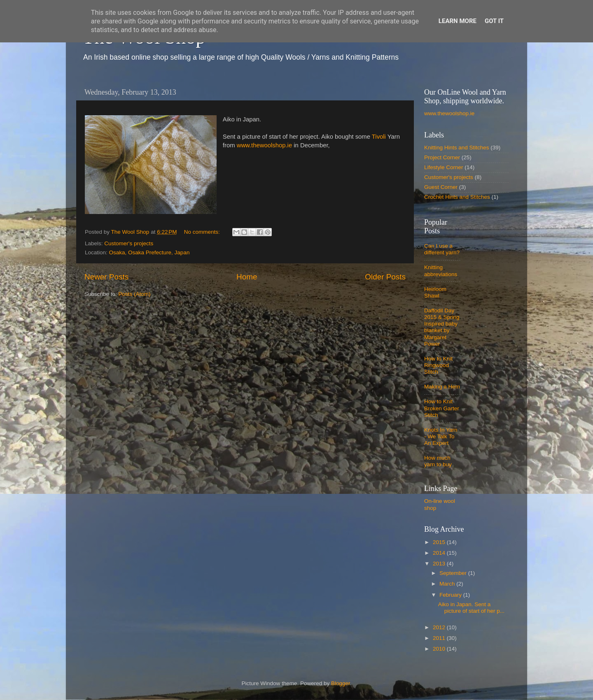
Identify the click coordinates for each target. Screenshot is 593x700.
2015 (440, 542)
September (454, 573)
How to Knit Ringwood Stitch (438, 365)
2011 (440, 638)
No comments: (203, 232)
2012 (440, 627)
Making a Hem (442, 387)
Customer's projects (129, 243)
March (448, 584)
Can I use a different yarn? (442, 249)
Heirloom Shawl (435, 292)
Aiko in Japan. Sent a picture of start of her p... (471, 608)
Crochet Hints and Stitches (457, 197)
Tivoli (379, 137)
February (451, 595)
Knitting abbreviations (441, 271)
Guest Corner (441, 187)
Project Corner (442, 157)
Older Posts (385, 277)
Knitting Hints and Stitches (457, 148)
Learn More (458, 21)
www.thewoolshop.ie (265, 145)
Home (247, 277)
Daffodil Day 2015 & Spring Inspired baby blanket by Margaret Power (442, 327)
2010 (440, 649)
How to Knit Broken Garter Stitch (442, 408)
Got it (494, 21)
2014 (440, 553)
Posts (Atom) (135, 294)
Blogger (341, 683)
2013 (440, 564)
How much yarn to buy (438, 461)
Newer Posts (106, 277)
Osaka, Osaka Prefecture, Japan (149, 252)
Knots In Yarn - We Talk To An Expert (441, 436)
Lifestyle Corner (444, 167)
